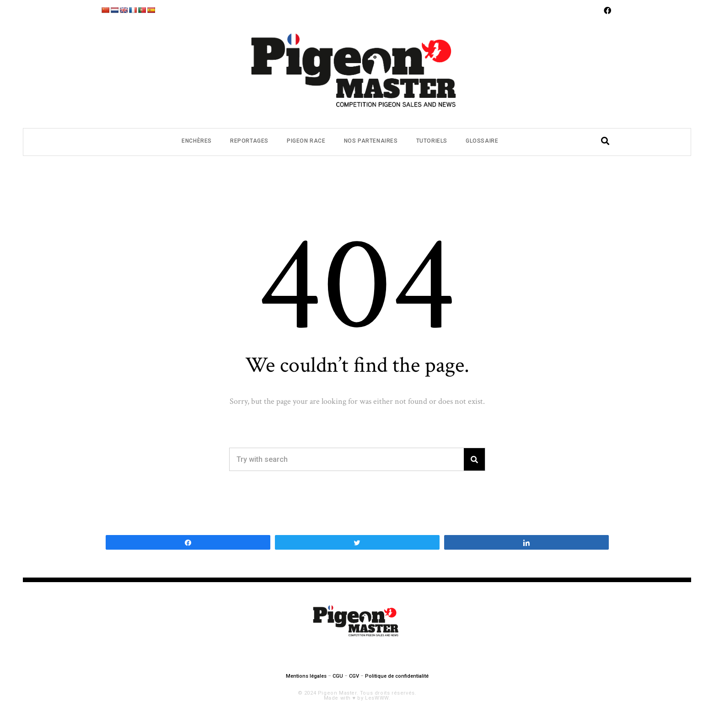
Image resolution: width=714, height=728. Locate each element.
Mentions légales (306, 676)
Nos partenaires (371, 141)
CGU (338, 676)
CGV (354, 676)
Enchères (197, 141)
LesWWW (377, 698)
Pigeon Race (306, 141)
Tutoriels (432, 141)
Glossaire (482, 141)
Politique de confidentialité (397, 676)
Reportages (249, 141)
